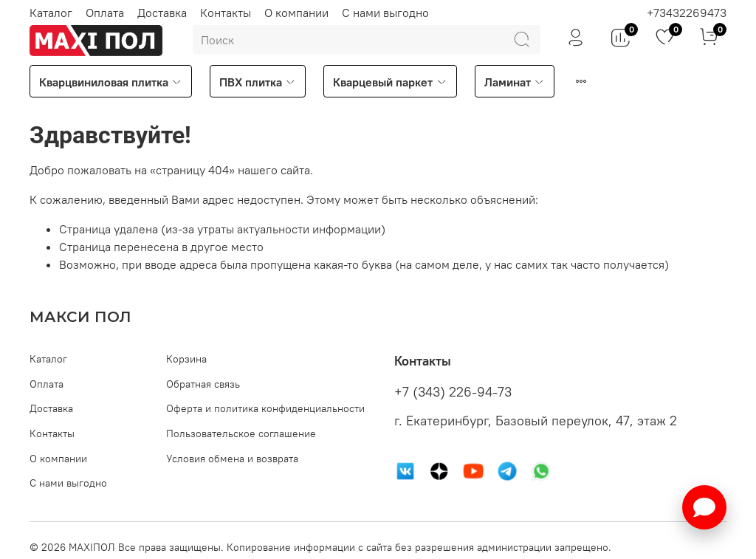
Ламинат (515, 82)
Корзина (186, 359)
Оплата (105, 13)
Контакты (226, 13)
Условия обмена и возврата (232, 459)
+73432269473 (687, 13)
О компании (296, 13)
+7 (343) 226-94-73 (453, 392)
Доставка (162, 13)
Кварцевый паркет (390, 82)
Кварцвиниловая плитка (111, 82)
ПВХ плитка (258, 82)
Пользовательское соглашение (241, 433)
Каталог (51, 13)
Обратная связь (203, 384)
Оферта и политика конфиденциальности (265, 408)
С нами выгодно (385, 13)
